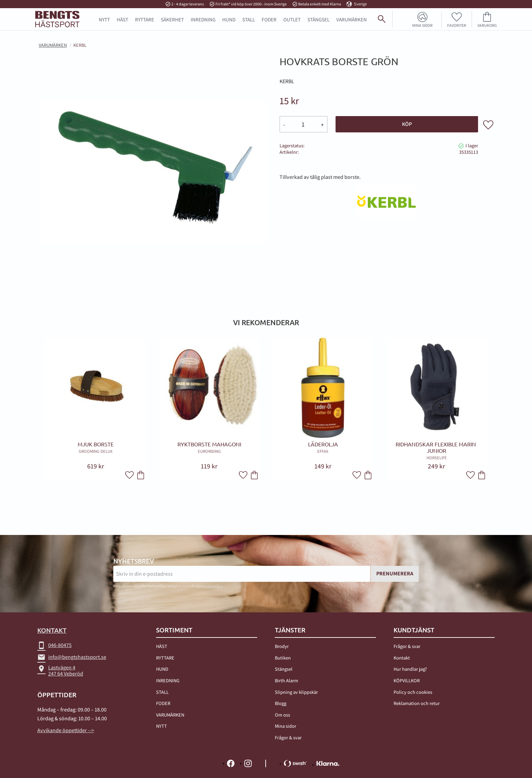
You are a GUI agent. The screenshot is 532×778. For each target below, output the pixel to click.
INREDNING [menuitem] (203, 19)
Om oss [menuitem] (282, 715)
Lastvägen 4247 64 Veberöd (60, 671)
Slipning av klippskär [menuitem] (296, 692)
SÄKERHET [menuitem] (172, 19)
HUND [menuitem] (229, 19)
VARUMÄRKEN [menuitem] (170, 715)
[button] (457, 19)
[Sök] (524, 22)
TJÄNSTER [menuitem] (290, 630)
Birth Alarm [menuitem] (287, 680)
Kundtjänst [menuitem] (414, 630)
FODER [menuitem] (269, 19)
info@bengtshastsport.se (72, 657)
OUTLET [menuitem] (292, 19)
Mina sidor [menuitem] (422, 25)
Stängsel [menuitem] (284, 669)
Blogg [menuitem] (281, 703)
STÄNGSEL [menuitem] (318, 19)
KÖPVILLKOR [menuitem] (407, 680)
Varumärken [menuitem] (351, 19)
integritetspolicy (209, 586)
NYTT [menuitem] (104, 19)
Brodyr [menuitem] (282, 646)
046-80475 (54, 645)
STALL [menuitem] (249, 19)
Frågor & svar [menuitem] (288, 737)
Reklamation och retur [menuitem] (417, 703)
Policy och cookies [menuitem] (413, 692)
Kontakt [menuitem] (402, 658)
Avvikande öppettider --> (66, 730)
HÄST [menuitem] (122, 19)
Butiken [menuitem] (283, 658)
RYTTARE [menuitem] (145, 19)
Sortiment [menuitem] (174, 630)
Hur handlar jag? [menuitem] (410, 669)
